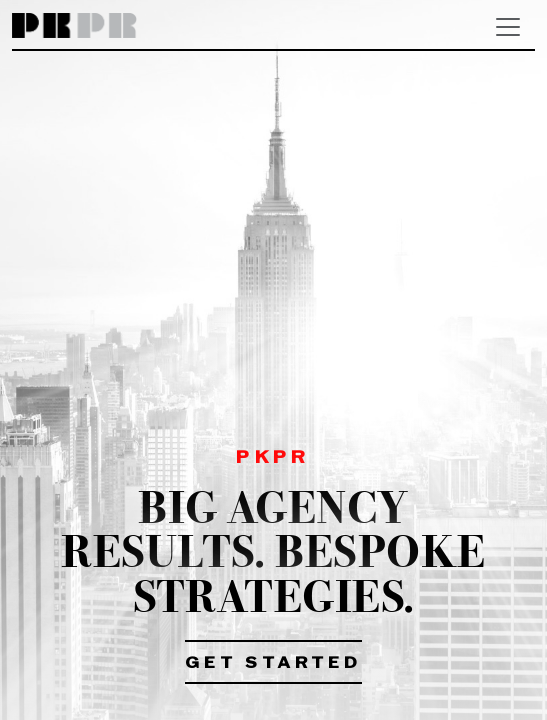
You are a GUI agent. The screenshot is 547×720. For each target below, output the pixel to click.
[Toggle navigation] (508, 27)
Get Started (273, 664)
